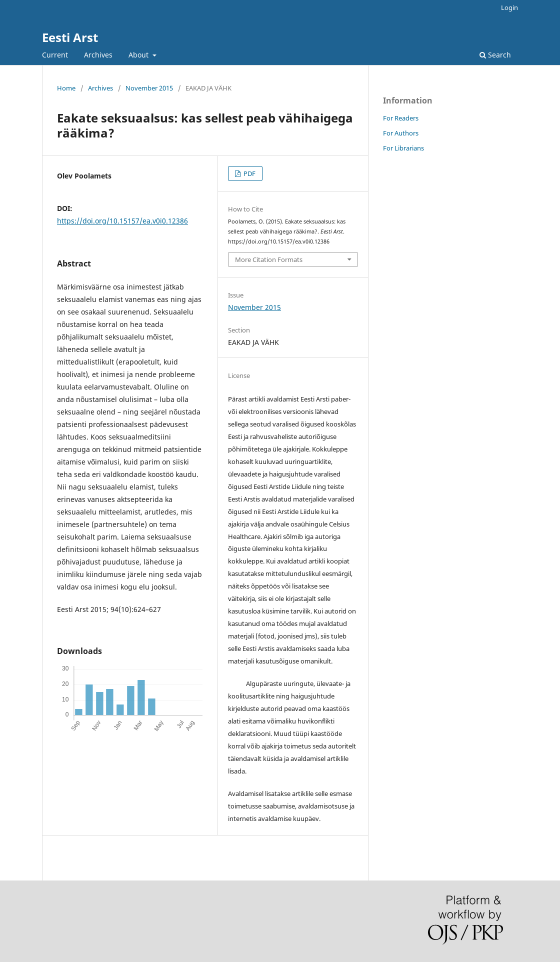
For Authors (401, 133)
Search (495, 55)
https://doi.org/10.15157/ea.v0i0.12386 (122, 221)
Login (509, 7)
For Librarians (403, 148)
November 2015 (149, 88)
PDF (249, 173)
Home (66, 88)
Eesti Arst (70, 37)
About (139, 55)
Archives (98, 55)
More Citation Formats (269, 259)
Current (55, 55)
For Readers (401, 118)
